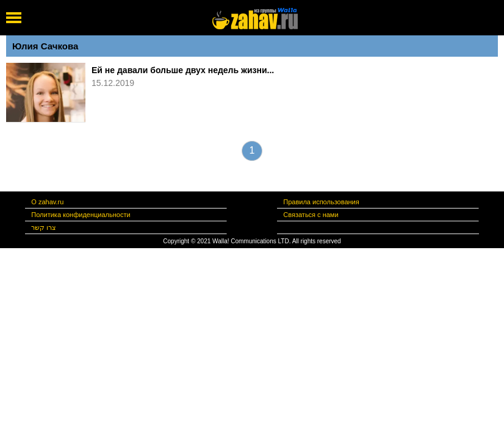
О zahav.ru (47, 202)
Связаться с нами (311, 215)
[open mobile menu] (14, 18)
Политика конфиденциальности (81, 215)
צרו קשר (44, 227)
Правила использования (321, 202)
